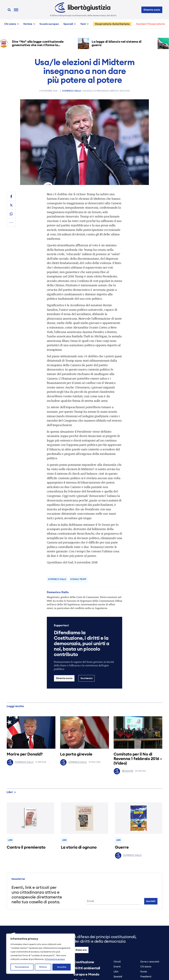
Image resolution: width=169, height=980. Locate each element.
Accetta (62, 967)
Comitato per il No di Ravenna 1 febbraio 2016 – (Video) (138, 759)
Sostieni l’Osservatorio (151, 24)
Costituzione (84, 962)
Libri (11, 792)
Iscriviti (151, 901)
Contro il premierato (26, 847)
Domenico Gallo (72, 91)
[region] (41, 954)
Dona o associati (150, 962)
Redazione (123, 771)
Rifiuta (43, 967)
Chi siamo (10, 24)
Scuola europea (49, 24)
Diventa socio (152, 10)
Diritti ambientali (87, 968)
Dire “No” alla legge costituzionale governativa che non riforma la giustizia (39, 45)
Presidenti (146, 977)
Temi (83, 24)
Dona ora (81, 950)
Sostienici (86, 678)
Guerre (122, 847)
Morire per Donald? (25, 754)
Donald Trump (78, 579)
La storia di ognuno (79, 847)
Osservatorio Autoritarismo (112, 24)
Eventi (117, 967)
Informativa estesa (55, 959)
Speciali (68, 24)
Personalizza (22, 967)
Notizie (28, 24)
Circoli (117, 962)
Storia (144, 972)
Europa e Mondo (86, 974)
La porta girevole (76, 754)
